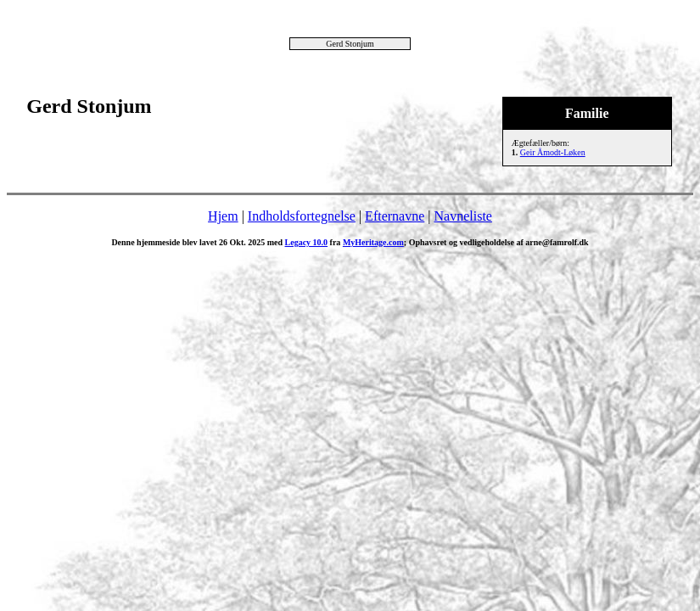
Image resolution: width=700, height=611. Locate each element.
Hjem (223, 216)
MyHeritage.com (373, 242)
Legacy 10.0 (307, 242)
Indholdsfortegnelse (302, 216)
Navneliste (463, 216)
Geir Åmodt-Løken (553, 152)
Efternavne (395, 216)
